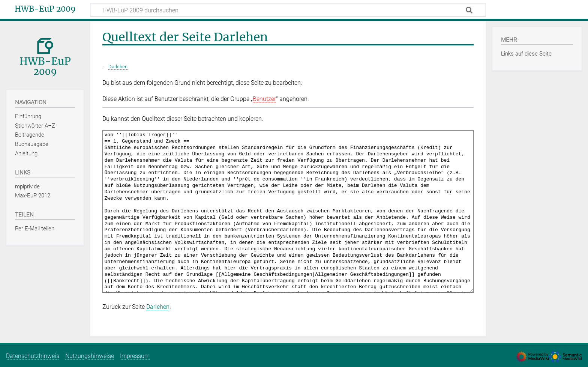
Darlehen (118, 67)
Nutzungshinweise (90, 356)
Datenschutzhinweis (33, 356)
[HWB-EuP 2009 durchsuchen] (288, 10)
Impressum (135, 356)
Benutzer (264, 99)
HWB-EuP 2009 (45, 9)
